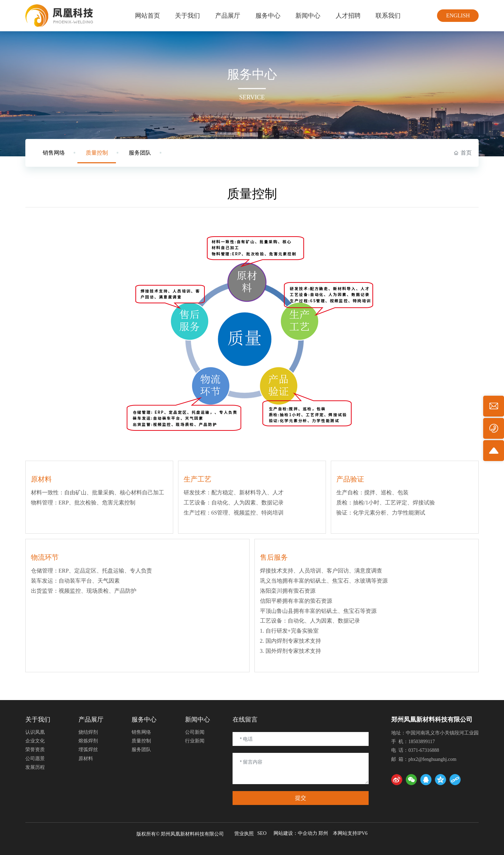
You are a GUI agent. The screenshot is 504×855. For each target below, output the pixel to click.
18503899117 (421, 742)
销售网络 (54, 153)
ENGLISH (458, 15)
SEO (262, 833)
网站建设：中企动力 (295, 833)
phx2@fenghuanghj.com (432, 759)
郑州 (323, 833)
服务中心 (252, 74)
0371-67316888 (424, 750)
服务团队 (140, 153)
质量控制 (97, 153)
